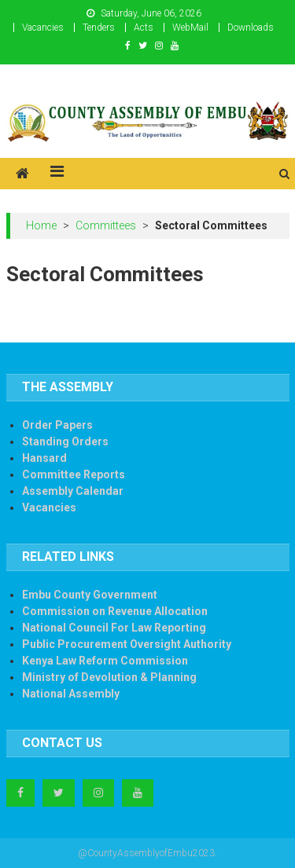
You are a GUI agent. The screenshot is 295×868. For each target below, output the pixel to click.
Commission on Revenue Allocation (115, 611)
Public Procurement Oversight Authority (127, 644)
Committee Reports (74, 474)
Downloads (251, 27)
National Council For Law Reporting (114, 628)
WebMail (190, 27)
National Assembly (71, 694)
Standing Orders (65, 441)
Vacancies (43, 27)
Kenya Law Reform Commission (105, 661)
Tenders (99, 27)
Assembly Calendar (73, 491)
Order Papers (57, 425)
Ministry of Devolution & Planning (109, 677)
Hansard (44, 458)
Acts (144, 27)
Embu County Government (90, 595)
